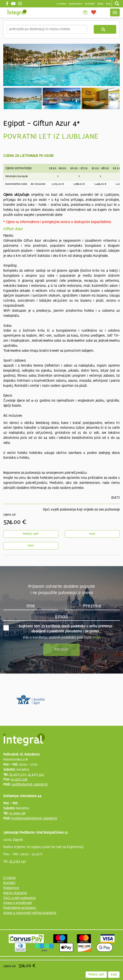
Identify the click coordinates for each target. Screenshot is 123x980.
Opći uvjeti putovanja (19, 898)
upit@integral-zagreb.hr (30, 785)
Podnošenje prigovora (20, 908)
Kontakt (90, 4)
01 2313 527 (18, 862)
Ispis (31, 546)
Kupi (92, 534)
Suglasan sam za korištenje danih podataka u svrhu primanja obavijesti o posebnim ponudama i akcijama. (58, 629)
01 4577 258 (20, 780)
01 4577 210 (36, 775)
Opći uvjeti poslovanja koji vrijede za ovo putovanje (81, 510)
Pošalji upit (31, 534)
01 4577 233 (18, 775)
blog (100, 4)
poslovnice (75, 4)
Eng (108, 4)
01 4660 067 (17, 814)
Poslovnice (11, 888)
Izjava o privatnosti (18, 903)
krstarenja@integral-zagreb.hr (35, 819)
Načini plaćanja (15, 893)
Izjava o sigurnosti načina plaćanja (30, 913)
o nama (61, 4)
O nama (9, 878)
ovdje (96, 638)
